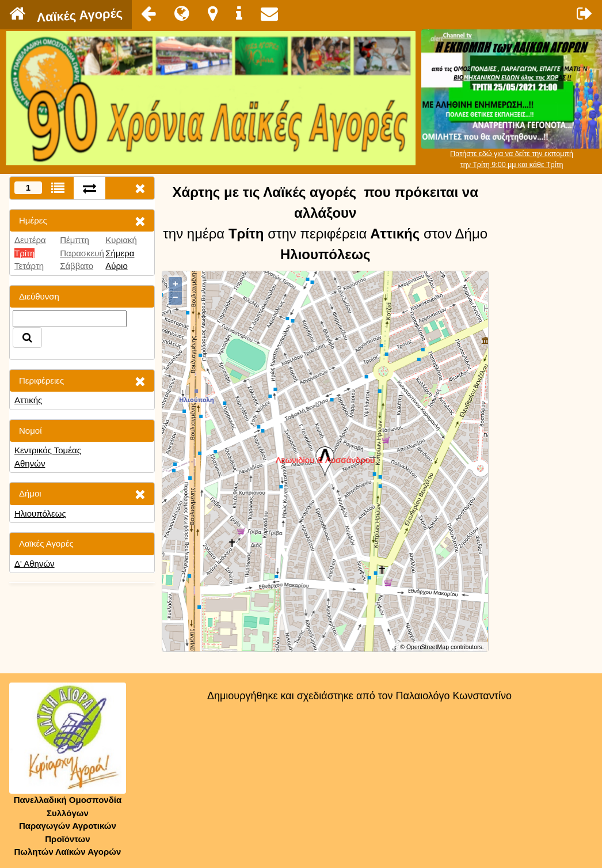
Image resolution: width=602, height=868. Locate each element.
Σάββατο (77, 266)
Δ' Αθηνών (35, 564)
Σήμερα (120, 253)
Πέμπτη (75, 240)
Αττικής (28, 400)
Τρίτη (24, 253)
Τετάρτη (29, 266)
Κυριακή (121, 240)
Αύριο (116, 266)
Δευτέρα (30, 240)
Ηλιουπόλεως (40, 513)
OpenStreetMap (428, 647)
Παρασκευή (82, 253)
